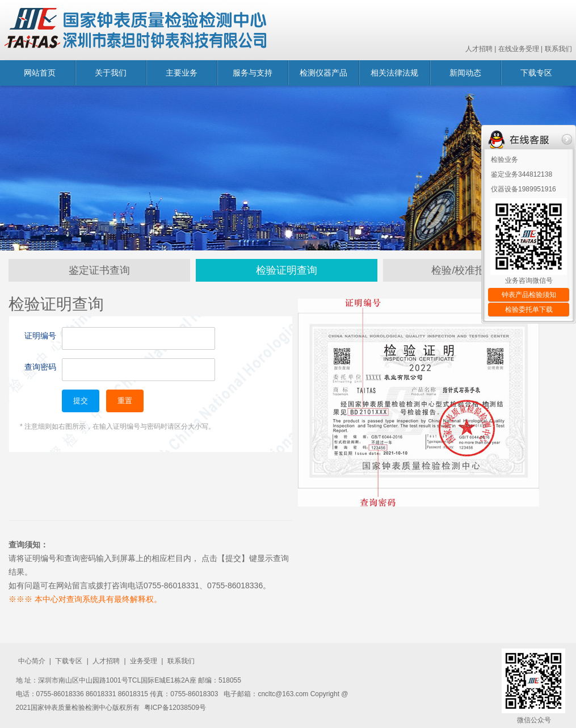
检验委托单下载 (529, 309)
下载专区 (536, 73)
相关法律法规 (394, 73)
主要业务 (182, 73)
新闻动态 (465, 73)
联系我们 (558, 49)
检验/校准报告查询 (474, 270)
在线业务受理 (519, 49)
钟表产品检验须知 (529, 295)
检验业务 (504, 160)
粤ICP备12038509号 (175, 708)
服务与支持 (253, 73)
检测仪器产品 (323, 73)
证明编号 (40, 336)
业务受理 (144, 661)
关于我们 (111, 73)
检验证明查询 (287, 270)
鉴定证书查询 (99, 270)
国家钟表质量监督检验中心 (135, 30)
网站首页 (40, 73)
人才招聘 (479, 49)
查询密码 (40, 367)
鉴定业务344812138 (522, 174)
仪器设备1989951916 (524, 189)
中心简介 (32, 661)
